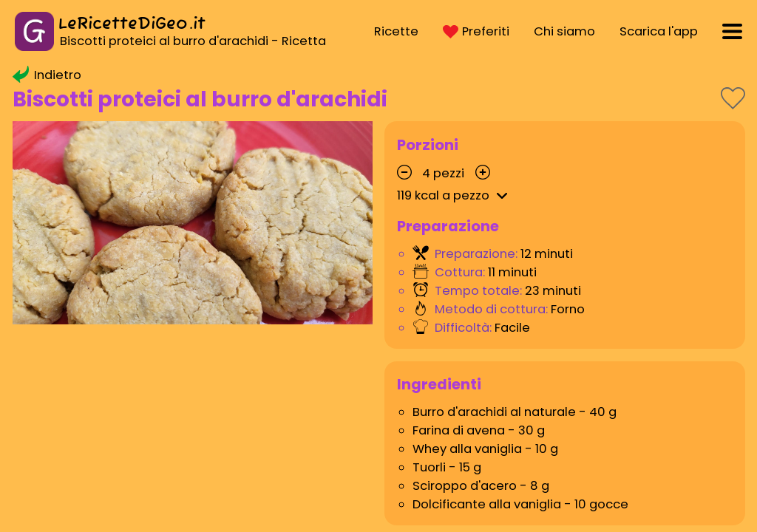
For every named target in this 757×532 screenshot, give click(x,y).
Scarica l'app (659, 31)
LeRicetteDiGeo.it (132, 24)
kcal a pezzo (455, 195)
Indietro (47, 75)
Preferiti (476, 31)
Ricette (396, 31)
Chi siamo (564, 31)
